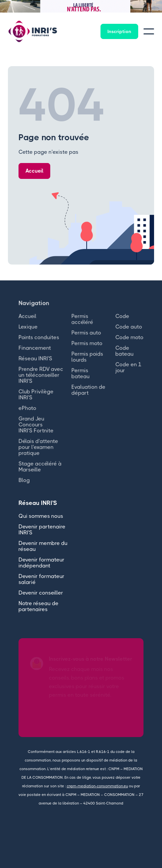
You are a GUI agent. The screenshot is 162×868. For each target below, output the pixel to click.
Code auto (129, 332)
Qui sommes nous (41, 516)
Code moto (129, 343)
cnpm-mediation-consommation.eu (97, 786)
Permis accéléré (82, 325)
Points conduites (39, 343)
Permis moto (87, 349)
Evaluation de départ (88, 395)
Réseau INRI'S (35, 364)
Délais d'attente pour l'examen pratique (38, 453)
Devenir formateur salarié (41, 579)
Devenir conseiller (41, 593)
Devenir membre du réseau (43, 546)
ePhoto (27, 413)
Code (122, 322)
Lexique (28, 332)
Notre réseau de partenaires (39, 606)
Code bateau (124, 356)
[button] (13, 6)
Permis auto (86, 338)
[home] (33, 31)
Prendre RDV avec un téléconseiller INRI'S (41, 380)
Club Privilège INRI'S (36, 400)
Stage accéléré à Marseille (40, 472)
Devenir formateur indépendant (41, 563)
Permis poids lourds (87, 362)
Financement (35, 353)
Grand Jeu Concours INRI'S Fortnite (36, 430)
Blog (24, 486)
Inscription (119, 31)
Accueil (34, 171)
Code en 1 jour (128, 373)
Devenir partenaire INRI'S (42, 530)
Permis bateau (81, 379)
